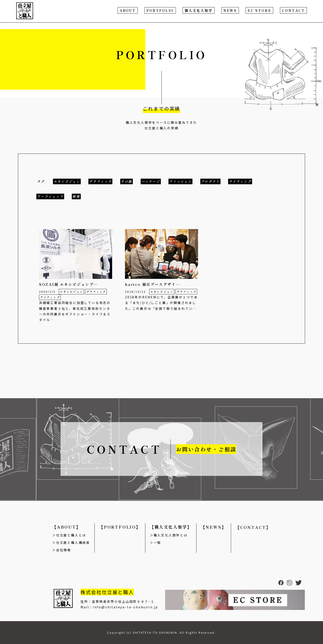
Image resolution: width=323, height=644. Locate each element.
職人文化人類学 (199, 10)
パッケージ (151, 181)
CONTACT (293, 10)
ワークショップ (50, 196)
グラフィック (100, 181)
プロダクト (210, 181)
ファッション (180, 181)
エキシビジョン (67, 181)
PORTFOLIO (160, 10)
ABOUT (128, 10)
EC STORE (259, 10)
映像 (76, 196)
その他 (127, 181)
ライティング (240, 181)
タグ (41, 181)
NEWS (230, 10)
